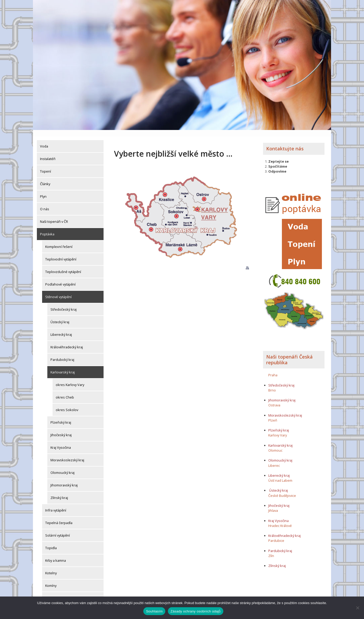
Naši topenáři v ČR (54, 215)
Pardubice (276, 534)
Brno (272, 384)
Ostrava (274, 399)
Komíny (51, 579)
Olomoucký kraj (62, 466)
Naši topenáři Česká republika (289, 353)
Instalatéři (48, 152)
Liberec (274, 459)
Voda (44, 140)
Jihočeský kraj (61, 429)
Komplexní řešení (59, 240)
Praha (273, 368)
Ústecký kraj (60, 316)
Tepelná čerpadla (59, 516)
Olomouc (275, 444)
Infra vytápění (56, 504)
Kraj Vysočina (61, 441)
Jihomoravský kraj (64, 479)
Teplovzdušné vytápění (63, 265)
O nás (45, 203)
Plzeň (273, 414)
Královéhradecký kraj (67, 341)
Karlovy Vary (278, 429)
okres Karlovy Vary (70, 378)
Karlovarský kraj (63, 366)
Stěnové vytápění (58, 291)
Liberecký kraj (61, 328)
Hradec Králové (280, 519)
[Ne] (357, 608)
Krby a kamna (56, 554)
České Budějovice (282, 489)
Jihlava (273, 504)
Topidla (51, 542)
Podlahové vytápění (60, 278)
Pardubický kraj (62, 353)
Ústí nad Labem (280, 474)
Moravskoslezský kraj (67, 454)
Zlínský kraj (59, 491)
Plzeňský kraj (61, 416)
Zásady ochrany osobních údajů (196, 611)
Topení (45, 165)
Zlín (271, 549)
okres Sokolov (67, 404)
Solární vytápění (58, 529)
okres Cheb (65, 391)
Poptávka (47, 228)
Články (45, 178)
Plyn (43, 190)
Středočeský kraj (64, 303)
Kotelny (51, 567)
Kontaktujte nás (285, 142)
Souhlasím (154, 611)
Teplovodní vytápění (61, 253)
